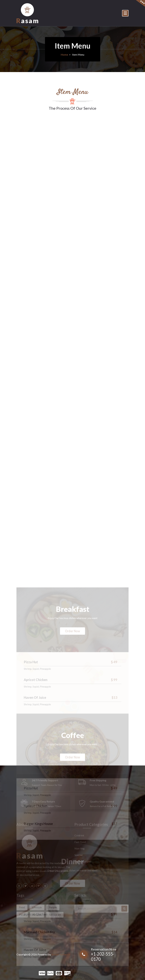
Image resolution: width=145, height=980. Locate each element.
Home (64, 55)
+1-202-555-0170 (103, 957)
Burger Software (61, 954)
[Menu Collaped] (125, 13)
